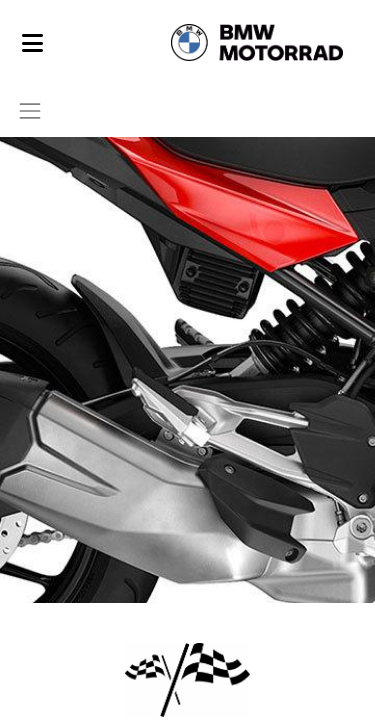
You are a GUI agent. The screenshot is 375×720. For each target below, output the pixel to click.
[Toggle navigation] (30, 111)
